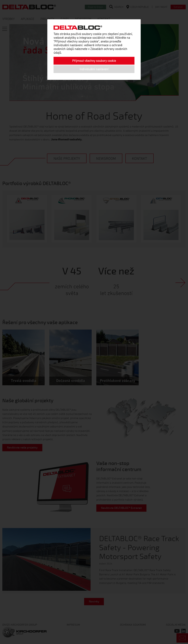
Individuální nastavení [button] (94, 69)
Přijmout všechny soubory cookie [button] (94, 61)
